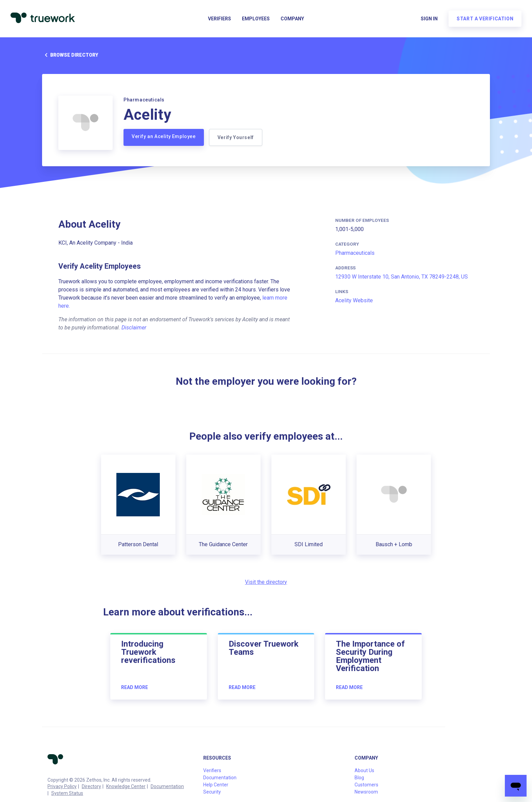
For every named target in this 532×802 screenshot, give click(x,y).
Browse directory (70, 55)
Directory (91, 786)
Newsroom (366, 792)
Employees (256, 19)
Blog (359, 778)
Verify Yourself (236, 137)
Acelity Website (354, 300)
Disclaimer (134, 328)
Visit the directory (266, 582)
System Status (67, 793)
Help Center (216, 785)
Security (212, 792)
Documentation (167, 786)
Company (292, 19)
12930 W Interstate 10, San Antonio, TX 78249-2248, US (402, 277)
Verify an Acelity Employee (164, 136)
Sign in (429, 19)
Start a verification (485, 19)
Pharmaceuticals (355, 253)
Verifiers (220, 19)
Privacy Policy (62, 786)
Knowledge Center (126, 786)
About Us (364, 770)
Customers (366, 785)
